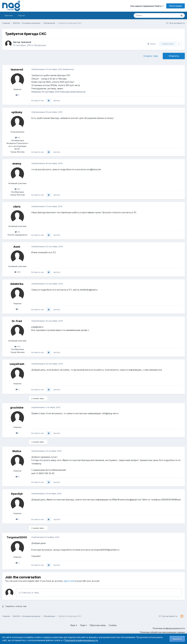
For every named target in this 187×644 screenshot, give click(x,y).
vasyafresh (17, 364)
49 (17, 138)
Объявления (40, 45)
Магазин (9, 15)
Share (151, 44)
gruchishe (17, 408)
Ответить (174, 56)
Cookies (113, 625)
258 (17, 272)
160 (17, 189)
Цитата (57, 100)
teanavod (26, 42)
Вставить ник (38, 100)
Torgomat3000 (17, 537)
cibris (17, 207)
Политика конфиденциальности (169, 628)
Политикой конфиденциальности (81, 640)
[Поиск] (148, 15)
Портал (22, 15)
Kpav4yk (17, 494)
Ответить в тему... (29, 593)
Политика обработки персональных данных (162, 632)
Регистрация (176, 6)
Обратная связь (98, 625)
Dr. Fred (17, 321)
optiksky (17, 112)
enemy (17, 164)
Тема (83, 625)
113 (17, 232)
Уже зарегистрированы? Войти (147, 6)
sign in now (69, 581)
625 (17, 346)
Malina (17, 451)
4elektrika (17, 284)
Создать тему (151, 56)
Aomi (17, 247)
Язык (74, 625)
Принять (177, 639)
